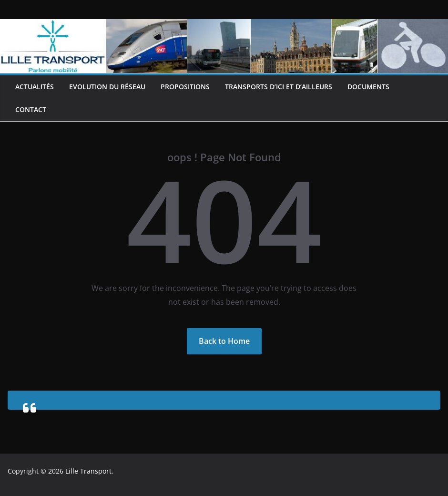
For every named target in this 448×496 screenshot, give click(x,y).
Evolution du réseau (107, 87)
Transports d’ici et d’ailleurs (279, 87)
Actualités (35, 87)
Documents (368, 87)
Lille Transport (88, 471)
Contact (31, 109)
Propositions (185, 87)
